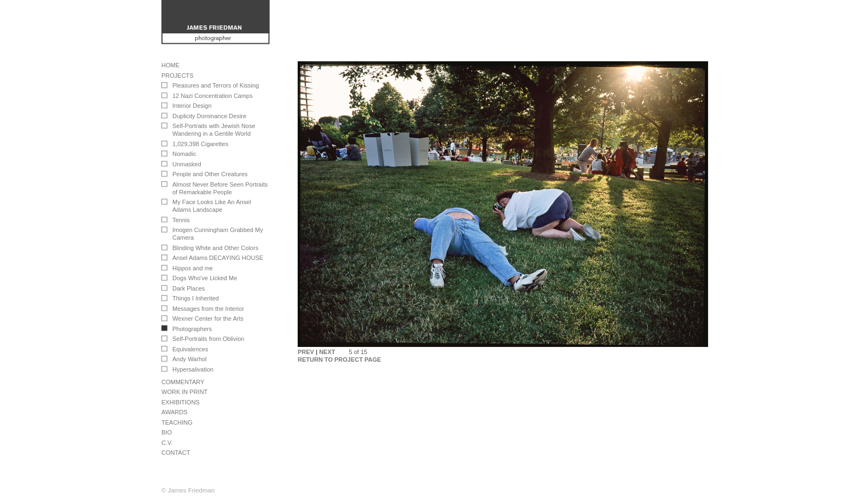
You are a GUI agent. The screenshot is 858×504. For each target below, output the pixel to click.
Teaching (177, 422)
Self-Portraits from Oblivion (208, 339)
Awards (174, 412)
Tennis (181, 220)
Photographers (192, 329)
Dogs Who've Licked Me (205, 278)
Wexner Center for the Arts (208, 318)
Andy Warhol (190, 359)
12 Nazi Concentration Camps (213, 96)
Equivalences (190, 349)
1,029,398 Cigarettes (200, 144)
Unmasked (187, 164)
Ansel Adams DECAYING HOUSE (218, 258)
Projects (178, 76)
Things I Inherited (196, 298)
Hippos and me (193, 268)
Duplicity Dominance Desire (209, 116)
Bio (167, 432)
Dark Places (189, 288)
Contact (176, 453)
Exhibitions (181, 402)
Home (170, 65)
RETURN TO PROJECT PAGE (339, 360)
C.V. (167, 443)
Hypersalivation (193, 369)
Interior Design (192, 106)
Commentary (183, 382)
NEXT (327, 352)
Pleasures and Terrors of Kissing (216, 85)
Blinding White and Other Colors (215, 248)
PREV (306, 352)
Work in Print (184, 392)
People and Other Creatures (210, 174)
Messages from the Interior (208, 309)
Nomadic (184, 154)
